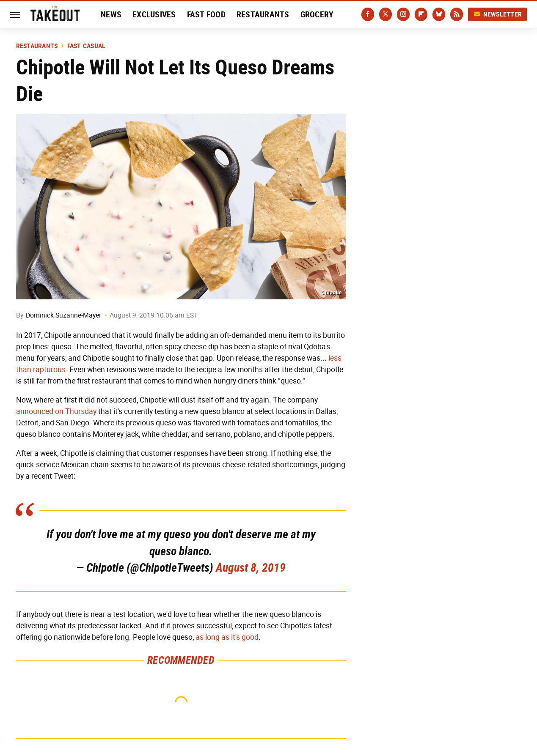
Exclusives (154, 14)
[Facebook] (368, 14)
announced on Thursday (56, 411)
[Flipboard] (421, 14)
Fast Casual (87, 46)
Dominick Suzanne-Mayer (63, 315)
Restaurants (263, 14)
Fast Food (206, 14)
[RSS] (457, 14)
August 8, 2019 (251, 568)
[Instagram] (403, 14)
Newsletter (498, 14)
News (111, 14)
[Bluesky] (439, 14)
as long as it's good (227, 637)
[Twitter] (386, 14)
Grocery (317, 14)
